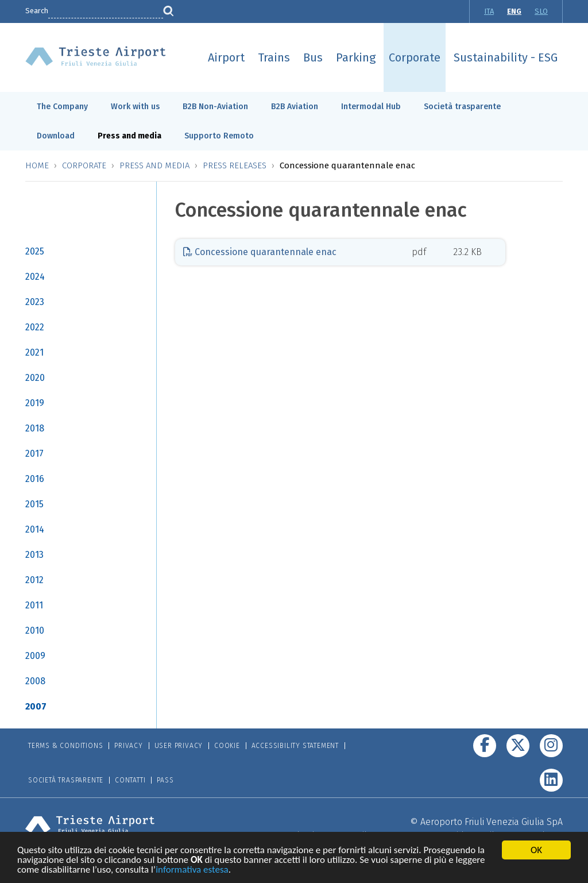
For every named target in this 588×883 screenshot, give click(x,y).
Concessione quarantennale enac (260, 252)
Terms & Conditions (65, 746)
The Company (62, 107)
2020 (35, 378)
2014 (35, 529)
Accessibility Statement (295, 746)
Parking (356, 57)
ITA (489, 11)
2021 (34, 352)
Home (37, 165)
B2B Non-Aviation (215, 107)
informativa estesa (192, 871)
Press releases (235, 165)
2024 (35, 277)
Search (37, 11)
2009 (35, 656)
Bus (313, 57)
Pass (165, 780)
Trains (274, 57)
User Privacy (179, 746)
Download (56, 136)
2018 (35, 428)
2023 (35, 302)
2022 (35, 327)
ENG (514, 11)
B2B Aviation (295, 107)
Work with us (135, 107)
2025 (35, 251)
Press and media (129, 136)
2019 (35, 403)
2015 (34, 504)
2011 (34, 605)
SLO (541, 11)
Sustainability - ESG (506, 57)
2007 (36, 706)
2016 (35, 479)
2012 (34, 580)
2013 (34, 555)
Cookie (227, 746)
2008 (35, 681)
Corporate (415, 57)
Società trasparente (462, 107)
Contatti (130, 780)
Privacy (129, 746)
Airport (226, 57)
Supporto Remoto (219, 136)
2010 (35, 631)
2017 (34, 454)
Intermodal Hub (371, 107)
